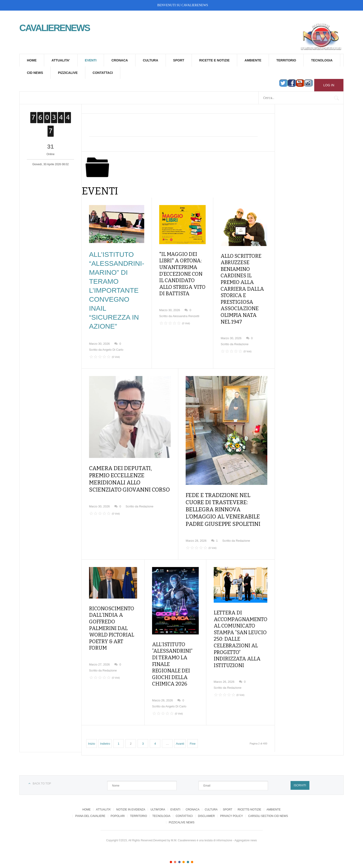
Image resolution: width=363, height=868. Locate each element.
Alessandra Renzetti (186, 308)
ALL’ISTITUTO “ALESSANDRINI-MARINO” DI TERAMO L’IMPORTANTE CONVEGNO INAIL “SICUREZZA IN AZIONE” (117, 290)
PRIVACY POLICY (232, 801)
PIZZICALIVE (68, 73)
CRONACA (120, 60)
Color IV (184, 847)
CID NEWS (35, 73)
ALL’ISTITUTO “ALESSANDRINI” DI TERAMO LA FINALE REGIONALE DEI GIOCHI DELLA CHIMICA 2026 (177, 659)
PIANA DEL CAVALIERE (90, 801)
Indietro (105, 728)
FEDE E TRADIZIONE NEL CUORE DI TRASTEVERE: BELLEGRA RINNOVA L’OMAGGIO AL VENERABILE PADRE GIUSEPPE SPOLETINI (223, 510)
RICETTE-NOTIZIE (249, 795)
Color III (179, 847)
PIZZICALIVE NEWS (182, 807)
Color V (188, 847)
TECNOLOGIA (322, 60)
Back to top (42, 769)
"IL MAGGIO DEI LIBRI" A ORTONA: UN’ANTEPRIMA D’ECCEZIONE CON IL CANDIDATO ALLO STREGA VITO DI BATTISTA (181, 270)
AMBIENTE (253, 60)
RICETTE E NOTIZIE (214, 60)
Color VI (192, 847)
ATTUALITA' (61, 60)
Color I (171, 847)
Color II (175, 847)
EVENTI (91, 60)
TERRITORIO (286, 60)
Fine (193, 728)
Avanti (180, 728)
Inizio (92, 728)
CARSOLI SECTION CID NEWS (268, 801)
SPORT (179, 60)
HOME (32, 60)
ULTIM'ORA (158, 795)
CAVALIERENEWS (195, 5)
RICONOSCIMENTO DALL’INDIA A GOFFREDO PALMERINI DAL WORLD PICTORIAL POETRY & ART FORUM (112, 620)
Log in (329, 85)
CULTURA (151, 60)
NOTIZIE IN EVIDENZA (131, 795)
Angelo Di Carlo (113, 350)
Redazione (241, 326)
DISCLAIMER (206, 801)
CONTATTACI (103, 73)
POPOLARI (118, 801)
